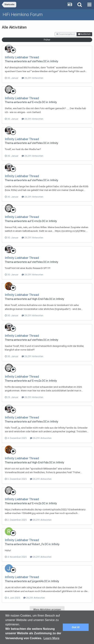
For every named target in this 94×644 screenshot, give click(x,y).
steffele (37, 61)
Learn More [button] (52, 638)
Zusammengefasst (66, 34)
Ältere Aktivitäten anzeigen (47, 610)
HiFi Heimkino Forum (23, 15)
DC (45, 61)
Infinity (54, 61)
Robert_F (37, 544)
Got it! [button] (76, 627)
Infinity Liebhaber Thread (22, 57)
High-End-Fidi (40, 299)
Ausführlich (84, 34)
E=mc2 (36, 102)
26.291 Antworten (32, 78)
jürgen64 (37, 581)
